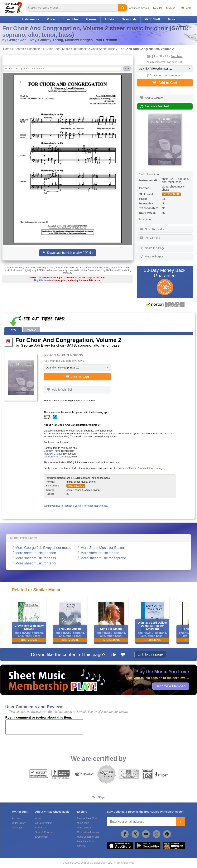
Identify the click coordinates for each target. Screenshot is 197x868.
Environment (42, 837)
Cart (187, 8)
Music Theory (84, 828)
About (38, 818)
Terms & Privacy (43, 832)
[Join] (180, 822)
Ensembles (70, 19)
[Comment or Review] (44, 727)
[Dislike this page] (123, 655)
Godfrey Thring (52, 451)
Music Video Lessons (88, 832)
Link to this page (150, 654)
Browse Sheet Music (87, 818)
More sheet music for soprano (103, 558)
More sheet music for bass (36, 558)
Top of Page (98, 797)
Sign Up (171, 8)
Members (177, 56)
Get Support (18, 828)
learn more (155, 468)
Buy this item (41, 280)
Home (7, 49)
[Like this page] (114, 655)
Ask (127, 69)
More (172, 19)
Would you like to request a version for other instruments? (76, 506)
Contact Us (41, 828)
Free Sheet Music (86, 841)
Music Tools (83, 823)
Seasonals (129, 19)
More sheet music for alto (100, 553)
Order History (19, 823)
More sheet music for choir (36, 553)
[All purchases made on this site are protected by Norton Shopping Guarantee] (165, 305)
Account (16, 818)
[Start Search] (123, 8)
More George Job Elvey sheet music (43, 548)
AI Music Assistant (138, 468)
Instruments (30, 19)
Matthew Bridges (53, 454)
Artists (109, 19)
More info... (146, 219)
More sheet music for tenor (36, 563)
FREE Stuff (152, 19)
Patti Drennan (51, 457)
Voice (51, 19)
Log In (157, 8)
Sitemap (81, 846)
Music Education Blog (88, 837)
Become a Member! (171, 686)
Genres (91, 19)
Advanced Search (139, 8)
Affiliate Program (44, 823)
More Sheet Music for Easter (102, 548)
